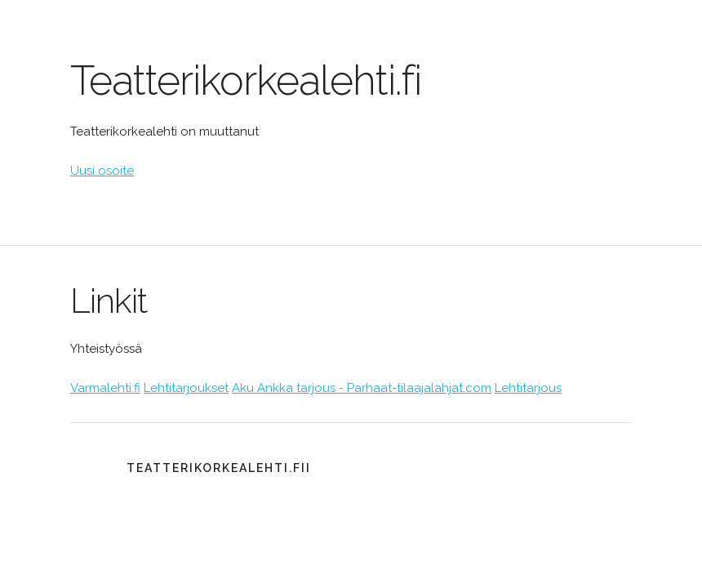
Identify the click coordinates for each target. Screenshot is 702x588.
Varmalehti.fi (105, 388)
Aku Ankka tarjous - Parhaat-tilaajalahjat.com (362, 388)
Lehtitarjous (528, 388)
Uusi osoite (102, 171)
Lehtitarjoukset (186, 388)
